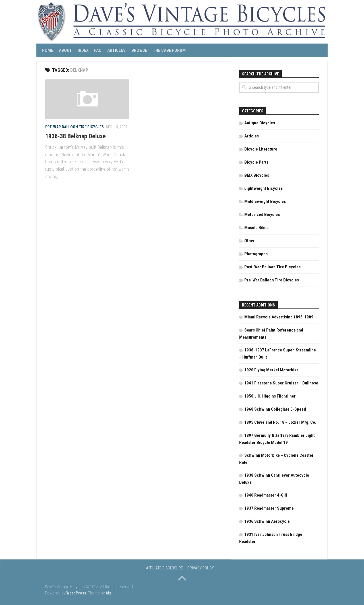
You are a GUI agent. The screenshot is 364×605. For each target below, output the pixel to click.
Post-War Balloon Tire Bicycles (272, 267)
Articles (116, 50)
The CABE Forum (169, 50)
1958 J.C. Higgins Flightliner (270, 396)
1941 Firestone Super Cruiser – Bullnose (281, 383)
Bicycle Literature (261, 149)
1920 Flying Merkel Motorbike (271, 370)
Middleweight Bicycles (265, 201)
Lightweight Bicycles (263, 188)
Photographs (256, 254)
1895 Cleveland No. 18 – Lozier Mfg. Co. (280, 422)
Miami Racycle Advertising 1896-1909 (279, 317)
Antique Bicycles (260, 123)
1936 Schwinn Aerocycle (267, 521)
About (65, 50)
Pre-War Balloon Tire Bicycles (75, 127)
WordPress (76, 593)
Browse (139, 50)
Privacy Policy (201, 568)
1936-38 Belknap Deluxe (76, 136)
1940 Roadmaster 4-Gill (266, 495)
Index (83, 50)
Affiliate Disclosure (164, 568)
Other (250, 241)
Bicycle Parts (256, 162)
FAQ (98, 50)
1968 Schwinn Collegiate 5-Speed (275, 409)
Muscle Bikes (256, 228)
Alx (108, 593)
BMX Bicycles (257, 175)
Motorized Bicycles (262, 215)
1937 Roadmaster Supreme (269, 508)
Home (48, 50)
